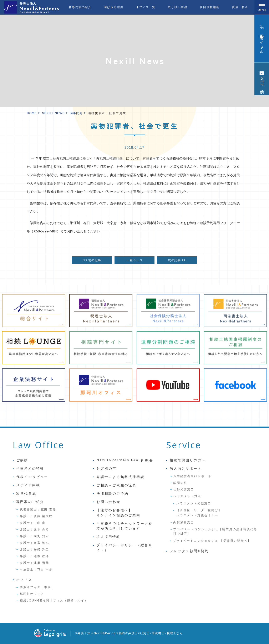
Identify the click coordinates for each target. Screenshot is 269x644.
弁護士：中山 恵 (33, 523)
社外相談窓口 (184, 489)
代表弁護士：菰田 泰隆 (38, 509)
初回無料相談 (210, 7)
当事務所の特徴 (30, 469)
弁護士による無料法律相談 (120, 477)
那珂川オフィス (32, 594)
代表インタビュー (32, 477)
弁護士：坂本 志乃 (34, 529)
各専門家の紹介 (80, 7)
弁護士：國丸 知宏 (34, 536)
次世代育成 (26, 494)
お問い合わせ (108, 502)
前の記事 (92, 260)
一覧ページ (134, 260)
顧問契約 (180, 483)
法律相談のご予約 (112, 494)
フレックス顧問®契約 (189, 551)
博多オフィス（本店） (37, 587)
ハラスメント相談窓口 (194, 503)
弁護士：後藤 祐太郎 (36, 516)
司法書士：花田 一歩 (36, 569)
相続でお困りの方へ (188, 460)
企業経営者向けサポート (192, 476)
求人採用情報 (108, 537)
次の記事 (177, 260)
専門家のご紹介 (30, 502)
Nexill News (53, 113)
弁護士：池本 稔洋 (34, 556)
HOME (32, 113)
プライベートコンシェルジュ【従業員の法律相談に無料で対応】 (215, 531)
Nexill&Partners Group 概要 (125, 460)
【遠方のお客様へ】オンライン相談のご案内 (118, 513)
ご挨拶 (22, 460)
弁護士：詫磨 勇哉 (34, 563)
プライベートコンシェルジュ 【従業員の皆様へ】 (212, 541)
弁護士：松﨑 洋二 (34, 549)
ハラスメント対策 (187, 496)
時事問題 (76, 113)
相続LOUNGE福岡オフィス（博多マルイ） (54, 600)
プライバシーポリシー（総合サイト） (124, 548)
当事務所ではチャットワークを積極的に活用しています (124, 526)
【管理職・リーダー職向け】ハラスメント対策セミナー (199, 513)
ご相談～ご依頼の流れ (116, 485)
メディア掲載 (28, 485)
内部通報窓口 (184, 523)
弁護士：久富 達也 (34, 543)
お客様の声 (106, 469)
